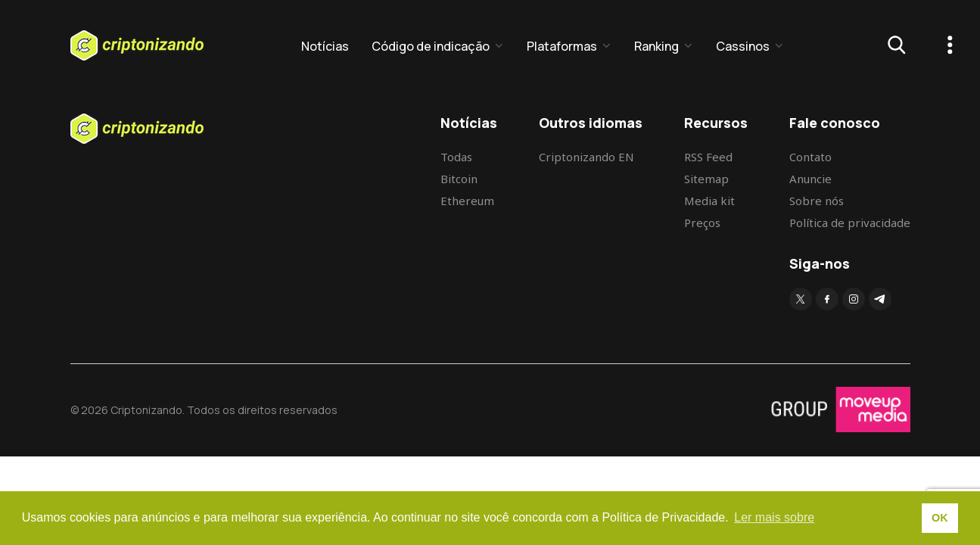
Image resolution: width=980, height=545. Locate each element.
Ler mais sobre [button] (774, 517)
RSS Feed (708, 157)
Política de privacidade (850, 223)
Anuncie (810, 179)
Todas (456, 157)
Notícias (325, 46)
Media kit (709, 201)
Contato (810, 157)
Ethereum (467, 201)
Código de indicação (431, 46)
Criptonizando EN (586, 157)
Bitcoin (459, 179)
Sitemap (706, 179)
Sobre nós (817, 201)
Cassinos (743, 46)
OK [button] (940, 518)
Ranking (656, 46)
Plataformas (562, 46)
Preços (702, 223)
